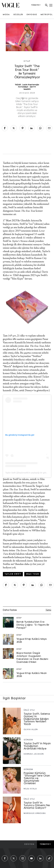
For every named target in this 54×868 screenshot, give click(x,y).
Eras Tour (32, 574)
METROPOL (47, 15)
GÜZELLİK (18, 15)
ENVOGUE (32, 15)
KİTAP (27, 61)
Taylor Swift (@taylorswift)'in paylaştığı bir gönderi (28, 473)
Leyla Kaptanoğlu (31, 85)
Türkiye (45, 844)
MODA (6, 15)
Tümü (48, 610)
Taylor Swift (13, 574)
